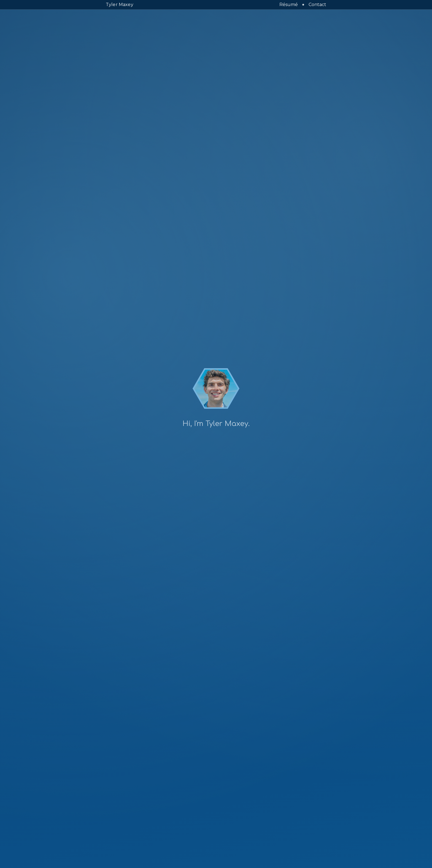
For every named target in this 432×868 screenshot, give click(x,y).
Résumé (289, 5)
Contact (317, 5)
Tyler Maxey (120, 5)
